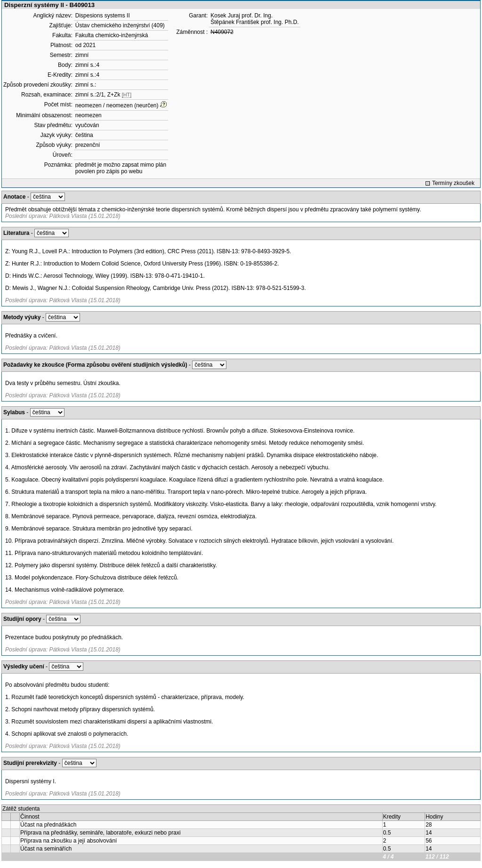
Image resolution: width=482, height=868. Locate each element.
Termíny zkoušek (453, 183)
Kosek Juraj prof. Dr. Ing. (241, 16)
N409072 (222, 32)
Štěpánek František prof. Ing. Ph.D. (254, 22)
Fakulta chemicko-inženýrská (112, 35)
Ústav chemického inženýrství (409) (120, 25)
